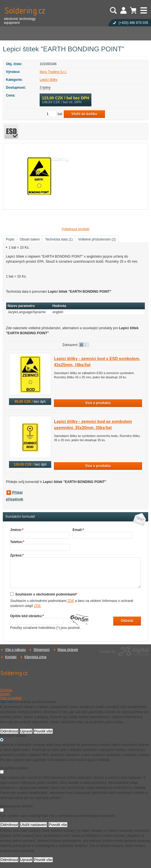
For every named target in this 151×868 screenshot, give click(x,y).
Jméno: (17, 530)
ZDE (71, 601)
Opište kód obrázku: (27, 616)
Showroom (41, 650)
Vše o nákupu (15, 650)
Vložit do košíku (84, 114)
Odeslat (127, 621)
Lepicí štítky (49, 80)
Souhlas (6, 690)
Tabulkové (87, 345)
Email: (78, 530)
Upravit (26, 731)
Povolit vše (43, 731)
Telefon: (17, 542)
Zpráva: (17, 555)
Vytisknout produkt (75, 229)
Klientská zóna (35, 657)
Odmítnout (9, 731)
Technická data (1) (59, 239)
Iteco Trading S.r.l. (53, 72)
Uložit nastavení (34, 825)
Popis (10, 239)
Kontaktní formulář (20, 517)
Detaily (5, 694)
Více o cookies (11, 698)
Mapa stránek (68, 650)
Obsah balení (30, 239)
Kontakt (11, 657)
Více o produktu (98, 403)
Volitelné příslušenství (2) (97, 239)
